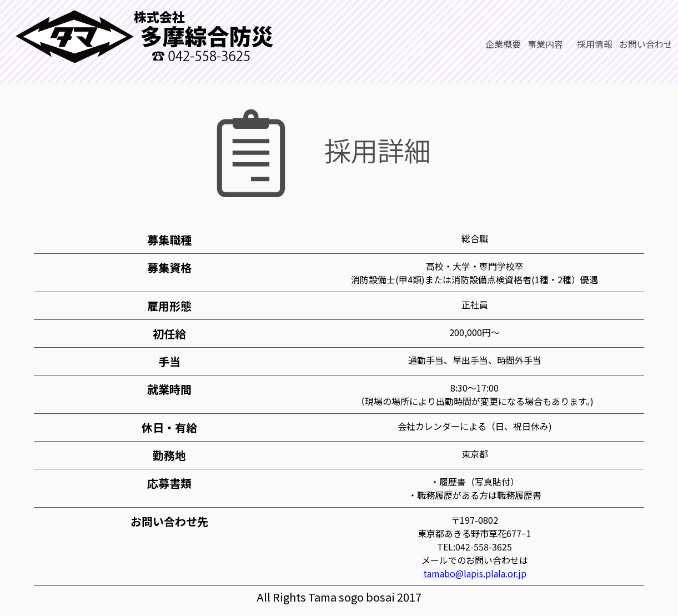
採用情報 (591, 44)
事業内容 (545, 44)
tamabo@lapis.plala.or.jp (475, 573)
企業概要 (503, 44)
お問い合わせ (646, 44)
